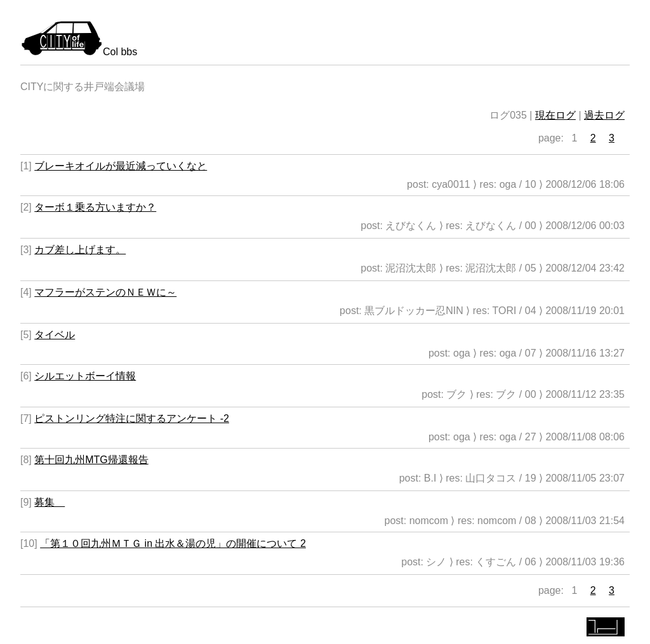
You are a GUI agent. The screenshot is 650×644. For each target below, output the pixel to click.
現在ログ (555, 115)
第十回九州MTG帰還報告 (91, 460)
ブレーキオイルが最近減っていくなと (121, 166)
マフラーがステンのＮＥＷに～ (105, 292)
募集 (50, 502)
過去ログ (604, 115)
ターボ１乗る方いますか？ (95, 207)
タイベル (55, 335)
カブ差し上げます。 (80, 250)
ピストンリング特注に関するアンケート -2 (132, 418)
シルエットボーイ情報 (85, 376)
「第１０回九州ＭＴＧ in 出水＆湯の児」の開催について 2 (173, 543)
